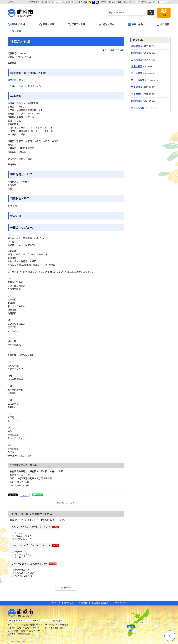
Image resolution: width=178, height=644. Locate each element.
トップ (11, 31)
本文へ (11, 2)
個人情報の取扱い (101, 603)
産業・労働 (136, 24)
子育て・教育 (77, 24)
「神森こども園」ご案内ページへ (24, 86)
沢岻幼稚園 (137, 53)
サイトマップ (32, 621)
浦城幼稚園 (137, 46)
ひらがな (49, 2)
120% (138, 2)
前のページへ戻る (66, 503)
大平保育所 (137, 94)
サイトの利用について (63, 603)
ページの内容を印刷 (113, 50)
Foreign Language (162, 2)
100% (144, 2)
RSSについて (120, 603)
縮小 (125, 2)
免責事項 (83, 603)
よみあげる (69, 2)
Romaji (58, 2)
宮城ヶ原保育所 (139, 80)
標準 (85, 2)
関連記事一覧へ (17, 80)
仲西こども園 (138, 108)
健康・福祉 (47, 24)
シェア (25, 495)
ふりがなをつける (36, 2)
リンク (45, 621)
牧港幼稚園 (137, 66)
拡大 (114, 2)
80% (149, 2)
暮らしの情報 (16, 24)
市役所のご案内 (16, 621)
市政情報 (163, 24)
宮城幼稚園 (137, 60)
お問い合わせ (57, 621)
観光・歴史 (107, 24)
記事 (19, 31)
